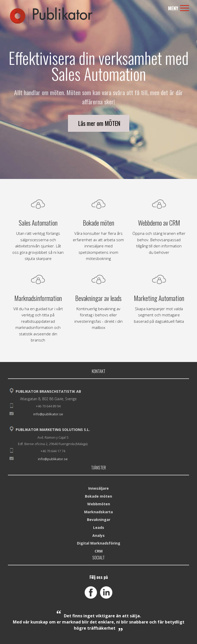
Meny (179, 8)
